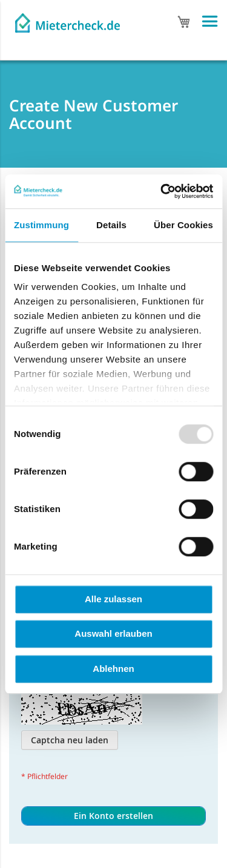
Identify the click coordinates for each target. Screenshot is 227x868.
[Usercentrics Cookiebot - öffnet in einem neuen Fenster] (162, 191)
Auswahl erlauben (113, 633)
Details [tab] (111, 225)
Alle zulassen (113, 599)
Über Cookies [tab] (183, 225)
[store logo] (67, 19)
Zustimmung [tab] (41, 225)
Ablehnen (113, 669)
